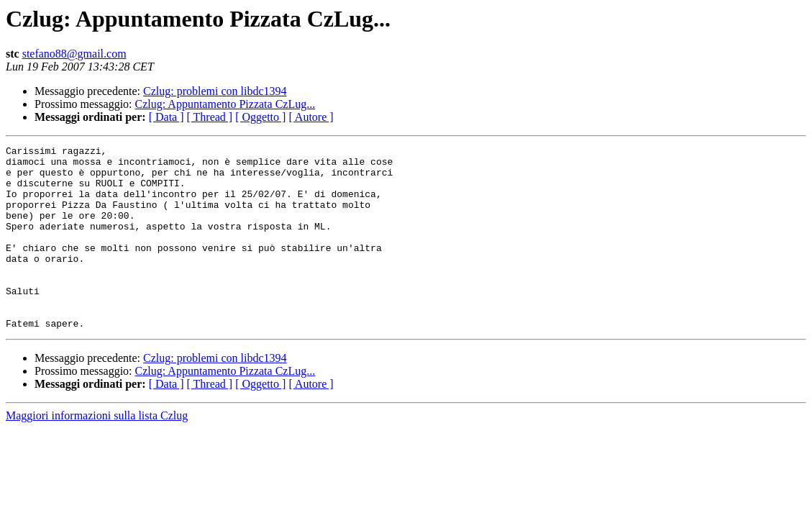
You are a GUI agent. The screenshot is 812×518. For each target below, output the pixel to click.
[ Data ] (166, 117)
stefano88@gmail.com (74, 54)
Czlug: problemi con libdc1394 (215, 91)
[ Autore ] (311, 117)
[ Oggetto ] (260, 117)
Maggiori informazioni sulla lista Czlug (97, 452)
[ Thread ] (210, 117)
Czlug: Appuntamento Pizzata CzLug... (225, 104)
